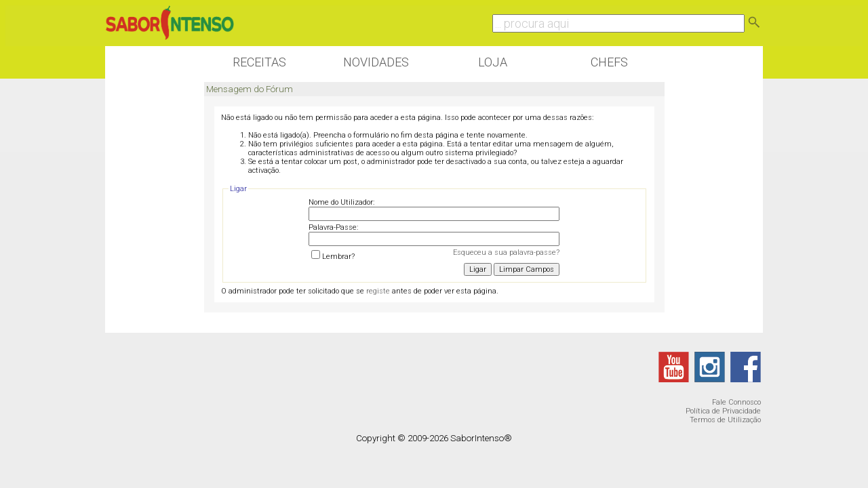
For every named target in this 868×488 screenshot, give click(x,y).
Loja (493, 62)
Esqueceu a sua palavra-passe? (506, 252)
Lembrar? (333, 257)
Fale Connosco (736, 402)
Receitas (259, 62)
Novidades (376, 62)
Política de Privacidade (723, 411)
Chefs (609, 62)
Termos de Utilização (725, 420)
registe (378, 291)
